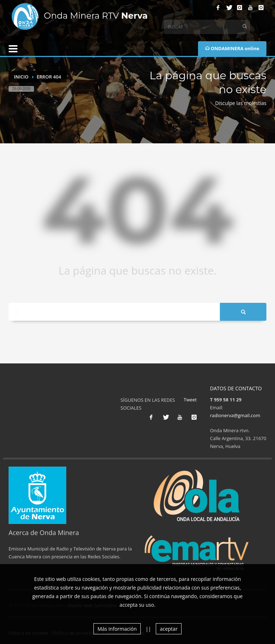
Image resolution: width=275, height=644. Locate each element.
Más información (117, 629)
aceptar (168, 629)
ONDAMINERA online (232, 48)
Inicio (21, 77)
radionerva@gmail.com (235, 415)
